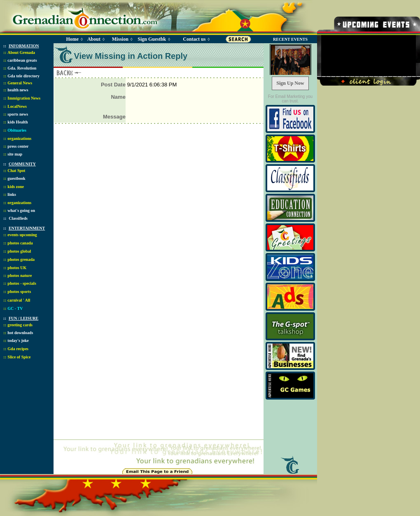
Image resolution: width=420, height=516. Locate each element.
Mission (120, 39)
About (94, 39)
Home (72, 39)
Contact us (194, 39)
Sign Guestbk (153, 39)
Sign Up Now (290, 83)
